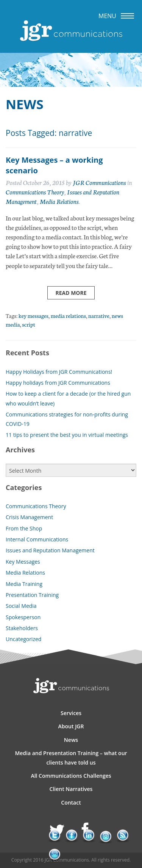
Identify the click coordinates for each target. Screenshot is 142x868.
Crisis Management (29, 517)
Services (71, 713)
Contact (71, 802)
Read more (71, 293)
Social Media (21, 606)
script (29, 324)
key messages (34, 315)
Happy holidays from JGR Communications (58, 383)
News (71, 740)
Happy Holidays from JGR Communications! (59, 372)
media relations (68, 315)
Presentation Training (32, 595)
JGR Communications (99, 182)
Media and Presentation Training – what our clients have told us (71, 758)
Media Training (24, 584)
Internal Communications (37, 539)
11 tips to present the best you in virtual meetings (67, 435)
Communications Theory (35, 192)
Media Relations (59, 201)
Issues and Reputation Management (50, 550)
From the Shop (24, 528)
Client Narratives (71, 789)
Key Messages (23, 562)
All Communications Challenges (71, 776)
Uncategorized (23, 639)
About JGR (71, 726)
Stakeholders (22, 628)
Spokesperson (23, 617)
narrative (99, 315)
